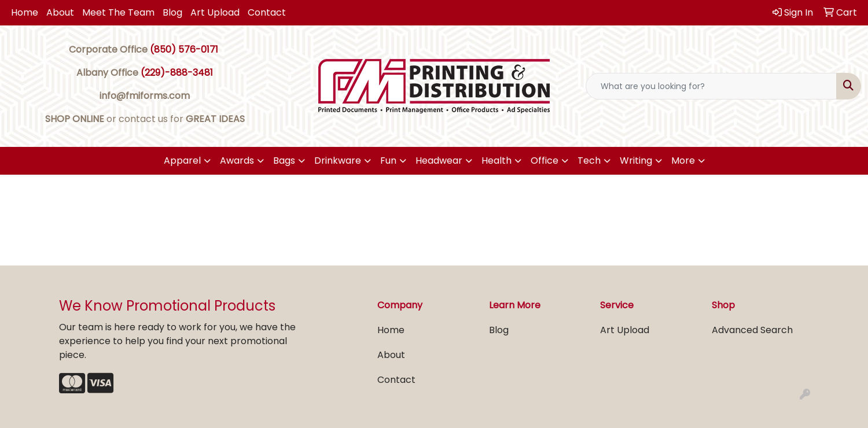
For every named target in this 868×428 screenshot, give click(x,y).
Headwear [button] (439, 160)
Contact (267, 12)
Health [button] (496, 160)
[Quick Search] (711, 86)
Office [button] (545, 160)
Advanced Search (752, 330)
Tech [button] (589, 160)
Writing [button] (636, 160)
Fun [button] (388, 160)
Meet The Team (118, 12)
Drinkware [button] (338, 160)
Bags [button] (284, 160)
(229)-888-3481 (177, 73)
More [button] (683, 160)
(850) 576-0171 (184, 49)
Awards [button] (237, 160)
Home (25, 12)
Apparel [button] (182, 160)
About (60, 12)
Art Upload (215, 12)
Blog (172, 12)
